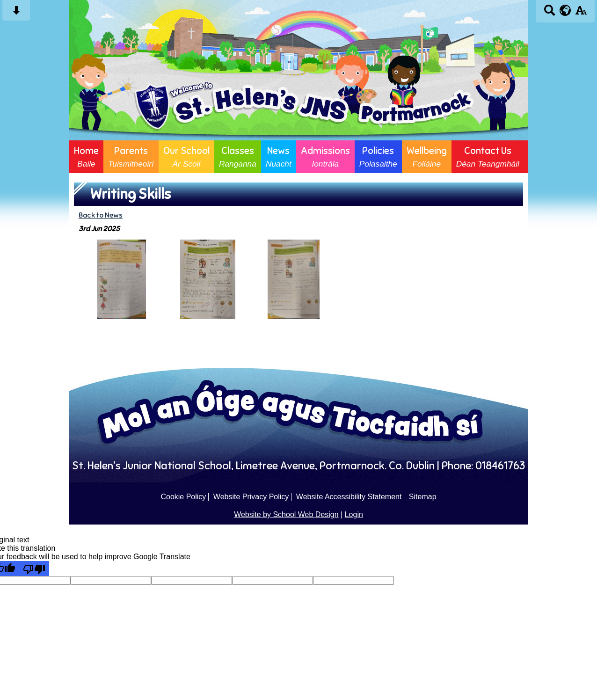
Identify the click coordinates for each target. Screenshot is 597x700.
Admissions (325, 157)
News (279, 157)
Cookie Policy (183, 497)
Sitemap (423, 497)
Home (86, 157)
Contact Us (488, 157)
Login (354, 514)
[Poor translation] (34, 569)
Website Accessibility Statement (349, 497)
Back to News (101, 215)
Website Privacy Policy (251, 497)
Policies (378, 157)
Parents (131, 157)
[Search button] (550, 13)
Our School (186, 157)
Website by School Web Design (286, 514)
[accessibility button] (581, 13)
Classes (238, 157)
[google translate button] (565, 10)
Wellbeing (427, 157)
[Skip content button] (16, 13)
